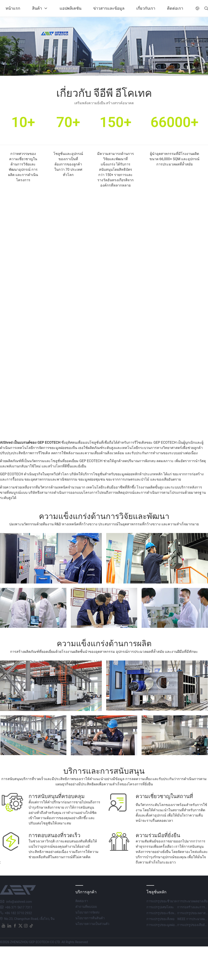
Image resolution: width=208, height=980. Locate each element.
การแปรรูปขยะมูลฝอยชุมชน (166, 925)
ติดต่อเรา (175, 8)
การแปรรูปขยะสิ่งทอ (161, 919)
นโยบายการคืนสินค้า (90, 918)
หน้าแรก (13, 8)
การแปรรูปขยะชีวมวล (162, 901)
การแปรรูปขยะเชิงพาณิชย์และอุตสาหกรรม (176, 913)
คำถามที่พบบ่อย (86, 907)
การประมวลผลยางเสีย (192, 901)
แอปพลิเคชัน (70, 8)
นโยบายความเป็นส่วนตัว (92, 924)
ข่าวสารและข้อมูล (109, 8)
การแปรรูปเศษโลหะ (160, 907)
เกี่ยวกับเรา (146, 8)
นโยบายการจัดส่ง (87, 913)
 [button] (197, 8)
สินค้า (37, 8)
